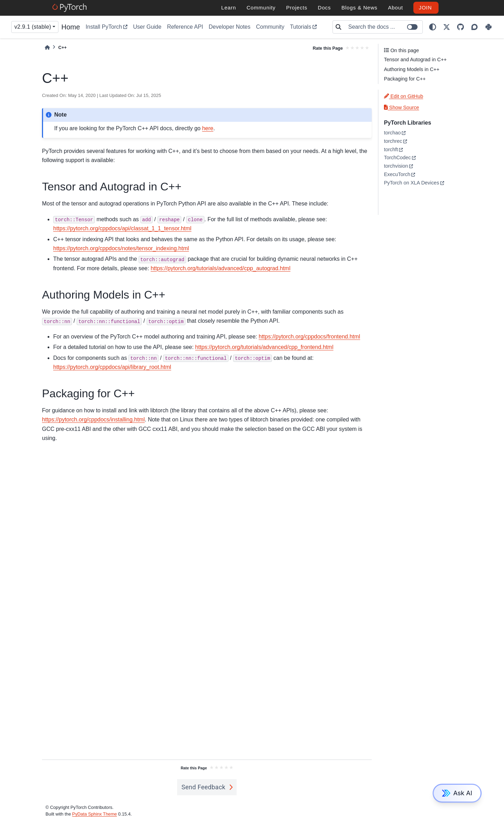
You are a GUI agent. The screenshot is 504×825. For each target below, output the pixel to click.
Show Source (401, 107)
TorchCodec (397, 158)
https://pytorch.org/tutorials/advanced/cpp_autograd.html (220, 268)
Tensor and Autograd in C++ (415, 60)
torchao (392, 133)
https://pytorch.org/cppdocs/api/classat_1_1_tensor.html (122, 228)
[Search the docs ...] (383, 27)
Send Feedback (203, 787)
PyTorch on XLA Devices (412, 183)
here (208, 128)
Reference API (185, 27)
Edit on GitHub (404, 96)
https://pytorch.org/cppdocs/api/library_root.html (112, 367)
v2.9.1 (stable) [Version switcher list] (33, 27)
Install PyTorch (104, 27)
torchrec (393, 141)
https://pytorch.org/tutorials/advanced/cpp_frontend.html (264, 347)
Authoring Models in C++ (412, 69)
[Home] (47, 47)
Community (270, 27)
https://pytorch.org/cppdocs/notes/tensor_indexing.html (121, 248)
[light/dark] (433, 27)
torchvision (396, 166)
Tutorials (300, 27)
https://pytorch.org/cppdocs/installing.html (93, 420)
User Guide (147, 27)
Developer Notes (229, 27)
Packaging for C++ (405, 79)
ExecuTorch (397, 174)
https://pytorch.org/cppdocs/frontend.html (309, 337)
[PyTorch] (71, 8)
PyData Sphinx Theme (94, 814)
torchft (391, 149)
